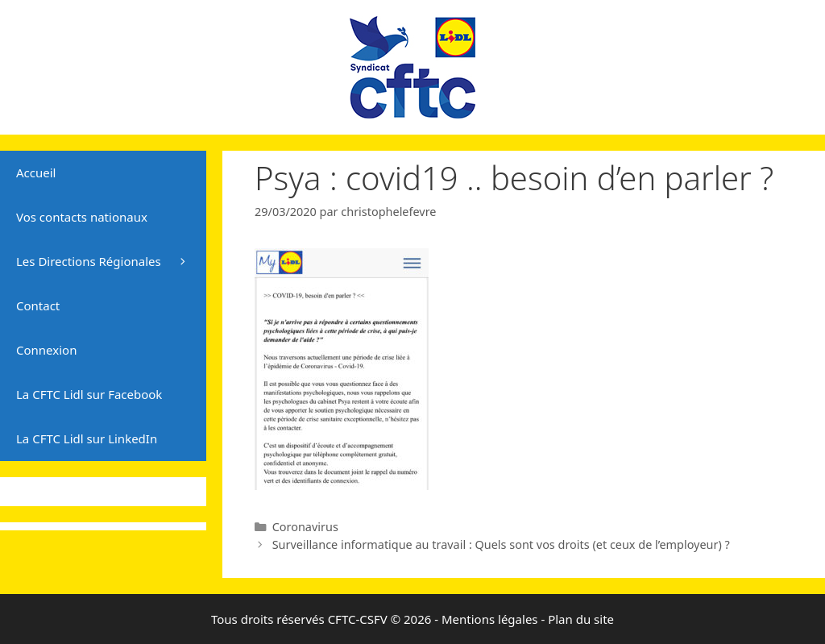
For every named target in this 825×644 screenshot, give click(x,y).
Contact (38, 305)
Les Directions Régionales (111, 262)
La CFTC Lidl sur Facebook (89, 394)
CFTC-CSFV (358, 619)
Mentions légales (490, 619)
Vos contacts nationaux (82, 217)
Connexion (46, 350)
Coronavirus (305, 527)
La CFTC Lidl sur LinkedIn (87, 438)
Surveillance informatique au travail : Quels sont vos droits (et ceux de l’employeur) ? (501, 544)
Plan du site (581, 619)
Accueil (36, 172)
